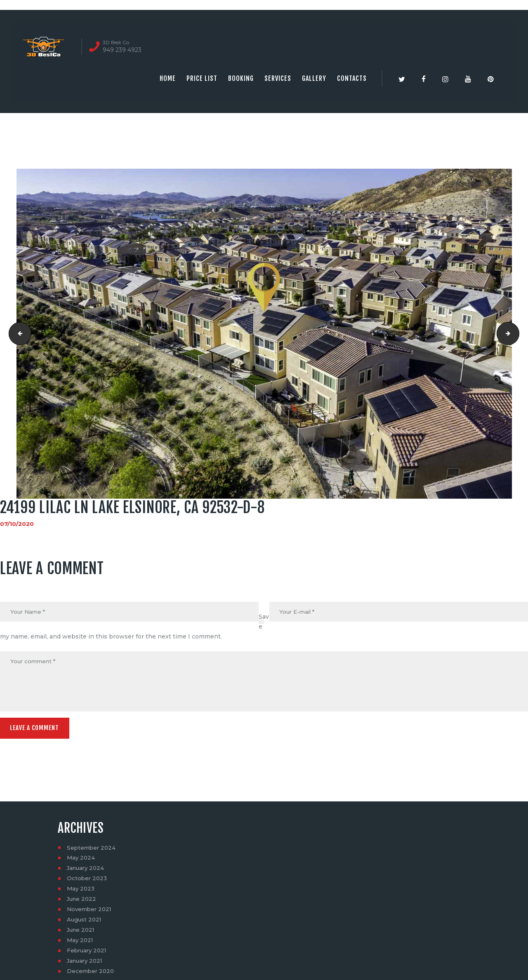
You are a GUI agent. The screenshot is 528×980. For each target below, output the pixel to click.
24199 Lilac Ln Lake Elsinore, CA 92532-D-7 (18, 334)
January (87, 871)
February (88, 953)
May (81, 860)
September (92, 850)
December (91, 974)
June (82, 902)
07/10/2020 (17, 524)
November (91, 912)
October (88, 881)
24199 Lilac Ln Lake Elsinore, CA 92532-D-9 (516, 334)
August (85, 922)
